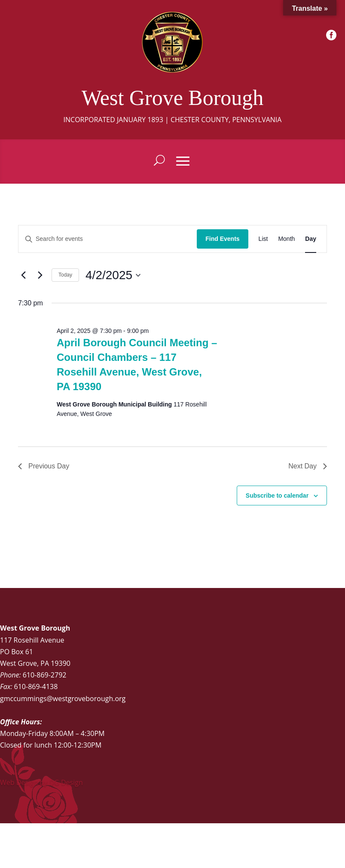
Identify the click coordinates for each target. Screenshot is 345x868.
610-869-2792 (45, 675)
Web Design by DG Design (41, 782)
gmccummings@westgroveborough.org (63, 699)
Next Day (308, 466)
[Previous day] (23, 275)
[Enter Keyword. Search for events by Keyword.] (108, 239)
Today (65, 275)
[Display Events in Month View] (286, 239)
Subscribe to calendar (277, 496)
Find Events (222, 239)
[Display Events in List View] (263, 239)
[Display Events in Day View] (311, 239)
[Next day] (40, 275)
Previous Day (44, 466)
